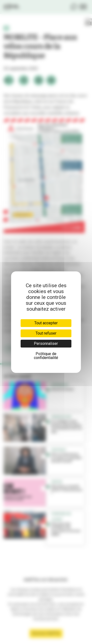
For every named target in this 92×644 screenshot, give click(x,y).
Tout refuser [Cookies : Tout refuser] (46, 333)
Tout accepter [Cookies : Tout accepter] (46, 323)
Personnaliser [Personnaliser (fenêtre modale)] (46, 343)
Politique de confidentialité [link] (46, 356)
